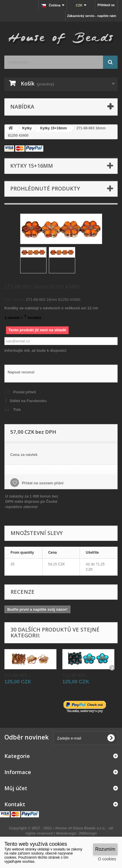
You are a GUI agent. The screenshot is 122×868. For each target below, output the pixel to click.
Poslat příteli (25, 392)
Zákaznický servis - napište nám (92, 16)
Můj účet (16, 788)
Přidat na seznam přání (42, 483)
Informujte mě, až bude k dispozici (35, 350)
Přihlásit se (106, 5)
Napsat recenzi (21, 372)
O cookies (107, 859)
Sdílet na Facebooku (28, 401)
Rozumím (105, 849)
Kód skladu (15, 300)
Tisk (17, 410)
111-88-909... (17, 675)
